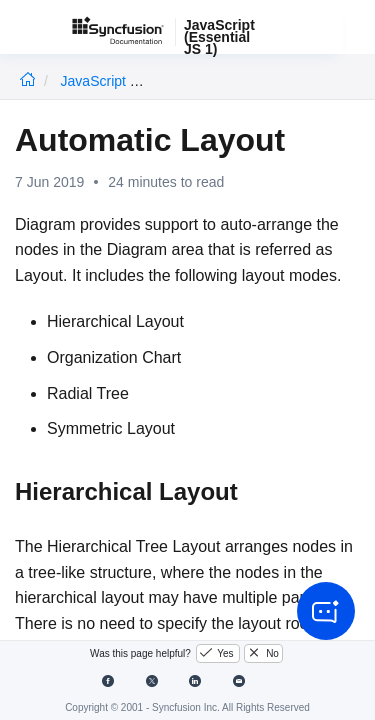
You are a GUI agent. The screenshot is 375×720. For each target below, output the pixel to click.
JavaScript (95, 81)
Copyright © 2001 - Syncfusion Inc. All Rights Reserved (187, 707)
